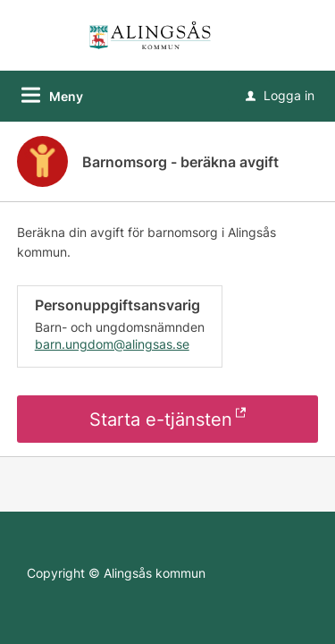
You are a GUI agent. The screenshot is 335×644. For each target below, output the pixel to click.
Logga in (280, 95)
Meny (66, 96)
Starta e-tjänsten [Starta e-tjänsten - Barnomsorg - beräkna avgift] (161, 419)
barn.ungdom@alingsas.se (112, 344)
